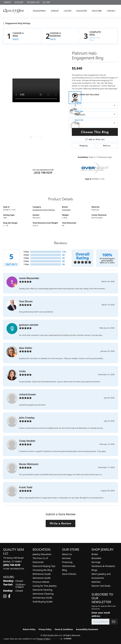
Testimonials (69, 566)
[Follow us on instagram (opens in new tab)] (5, 596)
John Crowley (27, 418)
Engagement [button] (39, 11)
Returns (107, 146)
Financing (67, 562)
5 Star (26, 252)
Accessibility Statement (87, 629)
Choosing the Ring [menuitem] (42, 570)
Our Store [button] (97, 11)
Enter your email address (101, 614)
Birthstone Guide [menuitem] (42, 574)
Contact (111, 11)
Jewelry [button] (55, 11)
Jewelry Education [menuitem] (42, 554)
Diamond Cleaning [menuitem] (42, 590)
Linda (22, 371)
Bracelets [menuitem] (96, 558)
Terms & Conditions (64, 629)
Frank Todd (26, 487)
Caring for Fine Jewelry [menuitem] (45, 586)
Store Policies (69, 574)
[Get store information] (14, 569)
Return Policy (29, 629)
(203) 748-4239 (43, 173)
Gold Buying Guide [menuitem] (43, 602)
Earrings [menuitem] (96, 562)
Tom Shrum (26, 301)
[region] (36, 111)
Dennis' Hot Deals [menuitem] (101, 586)
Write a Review (60, 523)
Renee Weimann (29, 464)
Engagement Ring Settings (18, 23)
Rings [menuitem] (94, 570)
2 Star (26, 261)
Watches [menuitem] (96, 582)
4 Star (26, 255)
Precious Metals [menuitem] (41, 582)
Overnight (66, 210)
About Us (67, 554)
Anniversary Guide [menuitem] (42, 598)
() (64, 252)
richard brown (27, 394)
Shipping (83, 146)
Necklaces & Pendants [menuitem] (103, 566)
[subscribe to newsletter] (114, 622)
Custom (68, 11)
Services (66, 558)
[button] (7, 2)
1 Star (26, 264)
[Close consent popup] (61, 639)
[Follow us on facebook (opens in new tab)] (9, 596)
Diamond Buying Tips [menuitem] (44, 566)
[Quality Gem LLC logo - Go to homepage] (14, 11)
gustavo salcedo (29, 325)
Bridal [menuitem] (95, 554)
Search (16, 39)
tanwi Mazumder (29, 278)
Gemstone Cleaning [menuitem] (43, 594)
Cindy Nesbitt (27, 441)
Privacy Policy (45, 629)
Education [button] (82, 11)
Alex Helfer (26, 348)
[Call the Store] (12, 565)
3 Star (26, 258)
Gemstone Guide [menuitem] (42, 578)
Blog (65, 570)
